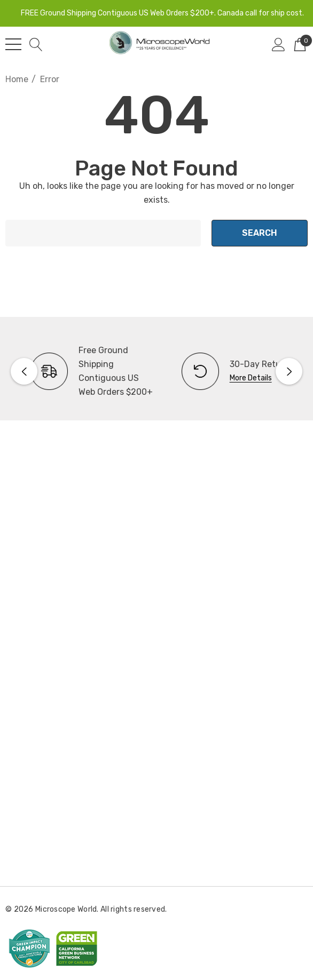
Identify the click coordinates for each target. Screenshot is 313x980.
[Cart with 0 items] (300, 44)
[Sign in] (279, 44)
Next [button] (289, 371)
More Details (251, 378)
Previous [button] (24, 371)
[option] (81, 371)
